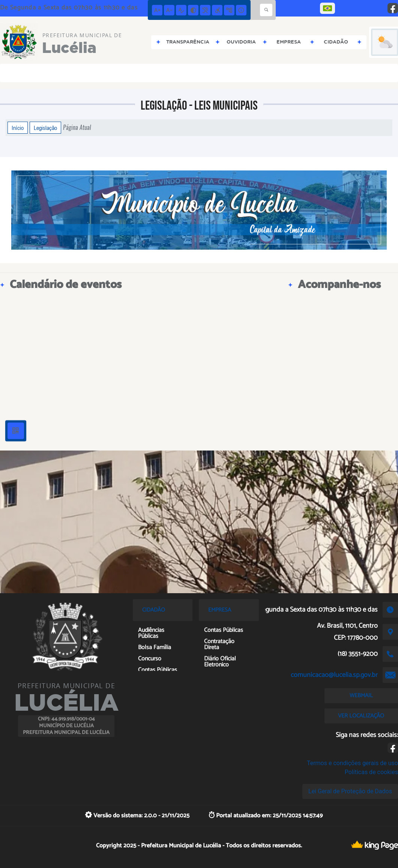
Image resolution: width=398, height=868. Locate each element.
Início (18, 128)
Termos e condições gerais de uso (352, 763)
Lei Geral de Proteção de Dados (350, 791)
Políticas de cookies (371, 772)
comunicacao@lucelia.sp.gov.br (334, 675)
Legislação (45, 128)
